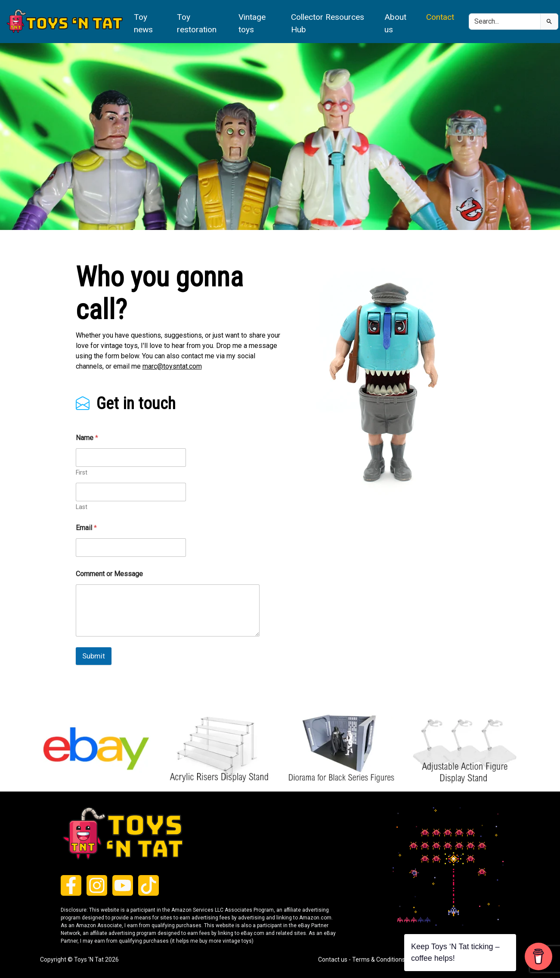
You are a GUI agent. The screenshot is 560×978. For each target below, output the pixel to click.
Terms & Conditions (379, 959)
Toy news (143, 23)
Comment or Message (109, 574)
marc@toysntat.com (172, 366)
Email (86, 528)
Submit (94, 656)
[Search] (505, 22)
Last (82, 507)
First (82, 472)
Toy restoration (197, 23)
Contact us (333, 959)
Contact (440, 17)
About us (395, 23)
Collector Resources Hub (328, 23)
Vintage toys (252, 23)
